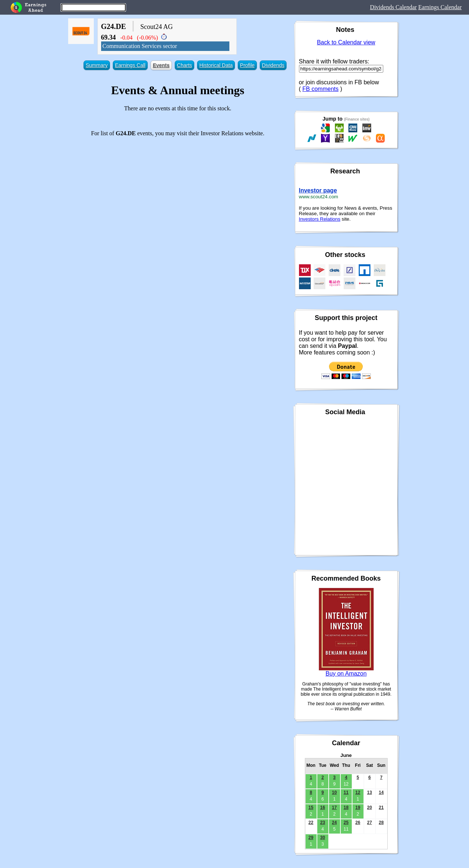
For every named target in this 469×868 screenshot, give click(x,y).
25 (346, 823)
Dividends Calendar (394, 7)
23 (323, 823)
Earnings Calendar (440, 7)
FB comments (320, 89)
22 (311, 823)
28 (381, 823)
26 (358, 823)
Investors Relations (320, 219)
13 (370, 792)
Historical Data (216, 65)
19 (358, 808)
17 (334, 808)
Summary (97, 65)
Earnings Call (130, 65)
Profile (247, 65)
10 (334, 792)
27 (370, 823)
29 (311, 838)
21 (381, 808)
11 (346, 792)
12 (358, 792)
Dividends (273, 65)
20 (370, 808)
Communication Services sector (140, 46)
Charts (184, 65)
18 (346, 808)
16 (323, 808)
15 (311, 808)
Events (161, 65)
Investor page (318, 190)
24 (334, 823)
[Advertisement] (178, 194)
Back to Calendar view (346, 42)
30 (323, 838)
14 (381, 792)
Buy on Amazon (346, 674)
